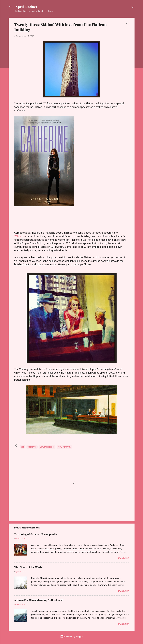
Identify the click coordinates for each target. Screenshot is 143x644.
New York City (64, 447)
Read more (123, 558)
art (22, 447)
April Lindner (26, 7)
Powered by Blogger (71, 637)
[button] (127, 24)
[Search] (133, 8)
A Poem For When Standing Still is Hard (38, 600)
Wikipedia (20, 236)
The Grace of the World (28, 567)
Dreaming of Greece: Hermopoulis (36, 534)
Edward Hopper (47, 447)
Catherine (32, 447)
